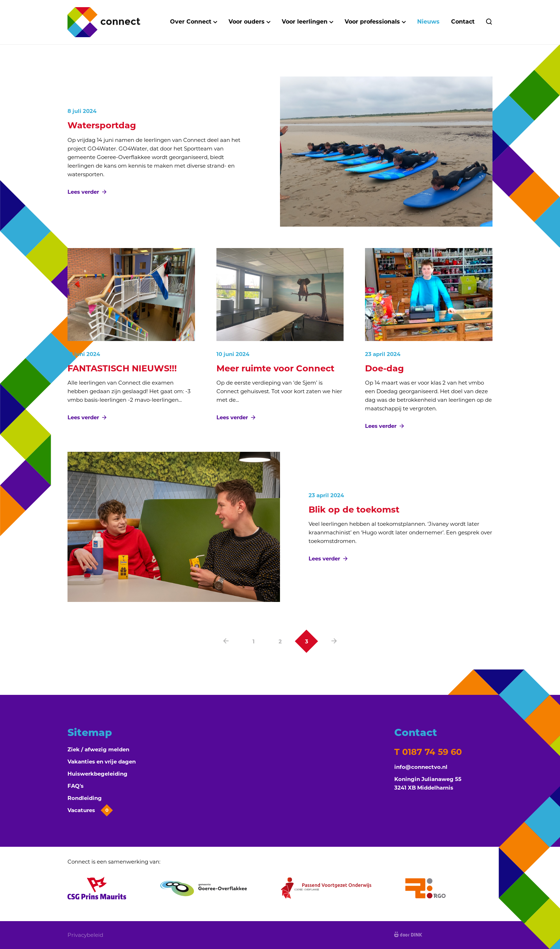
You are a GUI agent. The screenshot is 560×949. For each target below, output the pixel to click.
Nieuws (428, 22)
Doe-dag (384, 368)
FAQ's (76, 786)
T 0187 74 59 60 (428, 752)
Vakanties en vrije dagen (102, 762)
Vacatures (89, 810)
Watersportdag (102, 125)
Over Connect (191, 22)
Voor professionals (372, 22)
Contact (463, 22)
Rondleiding (85, 798)
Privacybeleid (85, 935)
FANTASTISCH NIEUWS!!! (123, 368)
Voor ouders (247, 22)
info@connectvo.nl (421, 767)
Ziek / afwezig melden (98, 749)
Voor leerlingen (305, 22)
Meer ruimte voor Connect (275, 368)
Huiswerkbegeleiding (97, 774)
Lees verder (87, 192)
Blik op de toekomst (354, 510)
